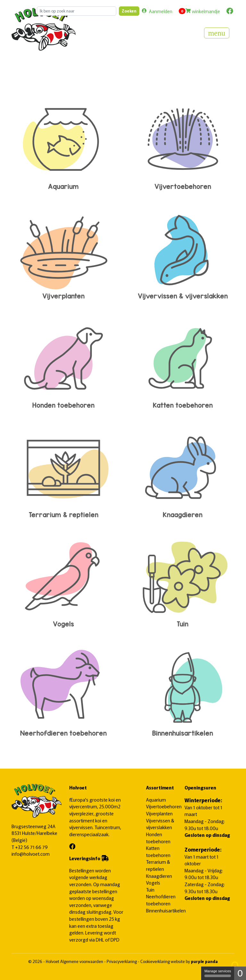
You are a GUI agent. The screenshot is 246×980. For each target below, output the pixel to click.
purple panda (204, 961)
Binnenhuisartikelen (183, 691)
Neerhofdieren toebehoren (63, 691)
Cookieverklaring (156, 961)
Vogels (63, 581)
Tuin (183, 581)
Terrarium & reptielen (63, 472)
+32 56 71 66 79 (31, 847)
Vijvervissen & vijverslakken (183, 253)
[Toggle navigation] (217, 33)
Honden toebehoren (63, 363)
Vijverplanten (63, 253)
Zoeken (129, 11)
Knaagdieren (183, 472)
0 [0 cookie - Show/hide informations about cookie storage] (240, 973)
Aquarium (63, 144)
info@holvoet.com (31, 854)
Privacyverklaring (122, 961)
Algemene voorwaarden (82, 961)
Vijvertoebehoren (183, 144)
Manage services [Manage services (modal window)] (218, 973)
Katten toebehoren (183, 363)
